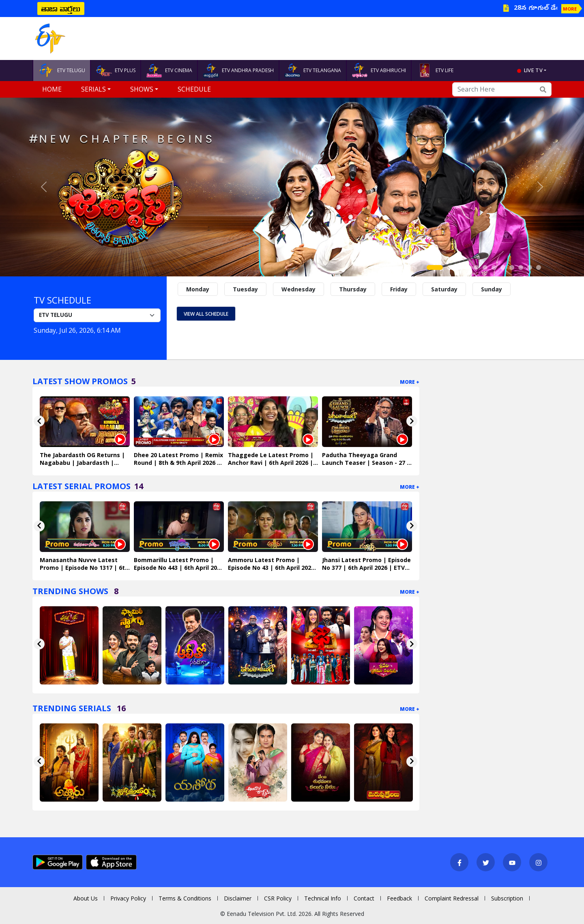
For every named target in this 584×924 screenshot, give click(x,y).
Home (52, 89)
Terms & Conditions (185, 898)
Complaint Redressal (452, 898)
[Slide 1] (435, 267)
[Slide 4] (467, 267)
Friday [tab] (399, 289)
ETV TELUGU (62, 71)
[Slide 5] (476, 267)
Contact (364, 898)
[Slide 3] (458, 267)
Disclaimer (238, 898)
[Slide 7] (494, 267)
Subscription (507, 898)
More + (410, 382)
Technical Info (323, 898)
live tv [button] (533, 70)
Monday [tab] (198, 289)
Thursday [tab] (353, 289)
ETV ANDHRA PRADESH (238, 71)
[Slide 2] (449, 267)
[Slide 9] (512, 267)
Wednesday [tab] (298, 289)
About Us (86, 898)
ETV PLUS (116, 71)
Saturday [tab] (444, 289)
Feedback (399, 898)
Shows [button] (142, 89)
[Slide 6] (485, 267)
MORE (570, 9)
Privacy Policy (128, 898)
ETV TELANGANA (313, 71)
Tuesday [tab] (245, 289)
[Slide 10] (521, 267)
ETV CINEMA (169, 71)
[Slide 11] (530, 267)
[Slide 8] (503, 267)
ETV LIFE (435, 71)
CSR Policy (278, 898)
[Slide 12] (539, 267)
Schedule (194, 89)
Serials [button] (93, 89)
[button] (44, 187)
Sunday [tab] (492, 289)
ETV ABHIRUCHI (379, 71)
